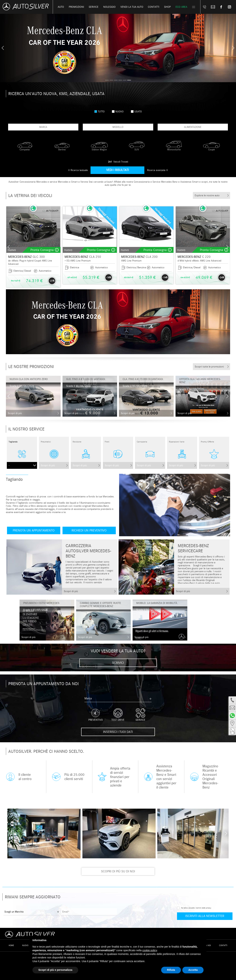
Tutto (99, 112)
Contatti (223, 945)
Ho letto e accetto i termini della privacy (196, 908)
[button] (107, 80)
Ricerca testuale (79, 170)
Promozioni (76, 7)
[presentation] (3, 48)
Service (94, 7)
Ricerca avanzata (156, 170)
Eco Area (181, 7)
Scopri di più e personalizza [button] (55, 970)
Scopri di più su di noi (118, 871)
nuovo (118, 112)
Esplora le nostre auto (207, 195)
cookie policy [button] (150, 950)
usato (136, 112)
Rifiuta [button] (171, 970)
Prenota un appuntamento (34, 530)
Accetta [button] (193, 970)
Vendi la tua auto (132, 7)
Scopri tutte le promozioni (209, 367)
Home (11, 945)
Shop (167, 7)
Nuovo (25, 945)
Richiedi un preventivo (89, 530)
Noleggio (109, 7)
